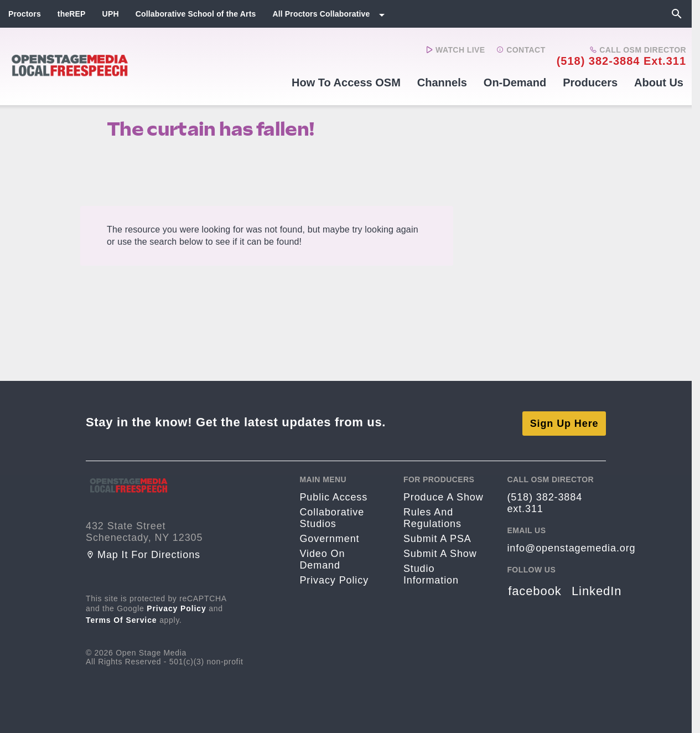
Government (329, 536)
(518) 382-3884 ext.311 (621, 61)
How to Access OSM (346, 82)
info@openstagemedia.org (571, 546)
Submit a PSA (437, 536)
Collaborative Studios (332, 516)
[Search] (677, 14)
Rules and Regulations (432, 516)
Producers (590, 82)
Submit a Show (440, 551)
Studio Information (431, 572)
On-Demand (515, 82)
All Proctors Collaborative (321, 14)
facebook (535, 588)
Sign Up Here (564, 421)
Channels (442, 82)
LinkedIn (597, 588)
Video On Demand (322, 557)
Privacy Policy (177, 606)
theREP (72, 14)
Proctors (25, 14)
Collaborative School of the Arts (196, 14)
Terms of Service (121, 618)
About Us (659, 82)
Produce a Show (444, 495)
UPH (111, 14)
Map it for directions (143, 553)
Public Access (333, 495)
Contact (521, 50)
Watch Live (456, 50)
